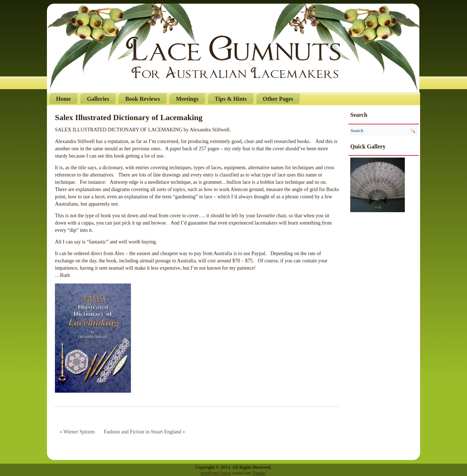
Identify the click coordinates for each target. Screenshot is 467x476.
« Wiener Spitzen (77, 432)
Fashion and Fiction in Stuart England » (144, 432)
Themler (259, 473)
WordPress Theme (215, 473)
